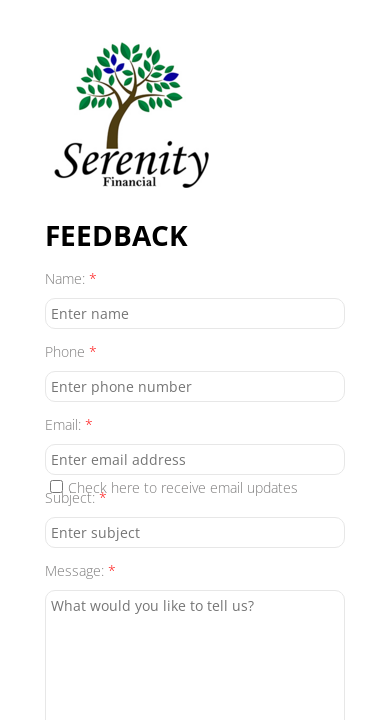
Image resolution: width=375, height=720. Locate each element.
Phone (71, 351)
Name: (71, 278)
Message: (80, 570)
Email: (69, 424)
